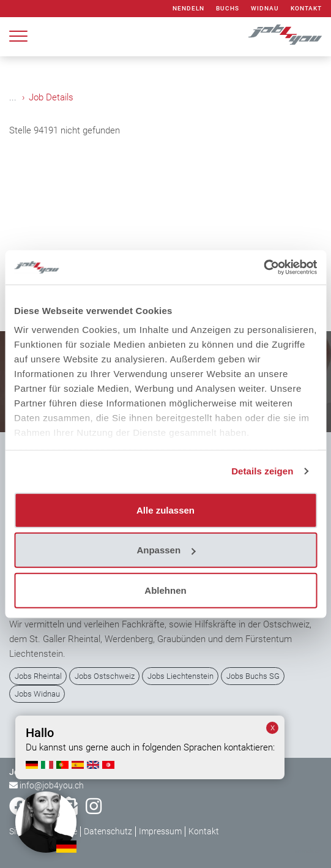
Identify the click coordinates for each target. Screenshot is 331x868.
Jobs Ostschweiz (105, 676)
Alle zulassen (165, 510)
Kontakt (306, 8)
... (13, 97)
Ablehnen (165, 590)
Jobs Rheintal (38, 676)
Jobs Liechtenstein (180, 676)
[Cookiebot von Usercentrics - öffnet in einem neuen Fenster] (263, 268)
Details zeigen (262, 471)
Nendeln (188, 8)
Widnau (265, 8)
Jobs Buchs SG (253, 676)
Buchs (228, 8)
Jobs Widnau (37, 694)
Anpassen (166, 550)
